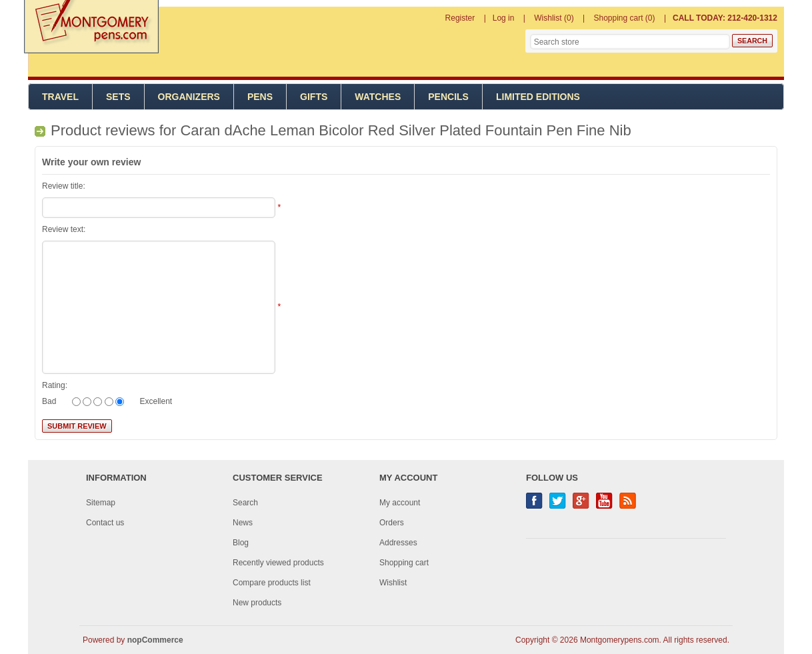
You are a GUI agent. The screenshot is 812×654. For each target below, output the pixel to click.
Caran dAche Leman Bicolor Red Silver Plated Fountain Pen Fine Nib (405, 130)
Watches (378, 97)
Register (460, 18)
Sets (118, 97)
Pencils (448, 97)
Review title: (64, 186)
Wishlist (393, 583)
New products (257, 603)
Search (245, 503)
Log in (504, 18)
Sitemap (101, 503)
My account (400, 503)
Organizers (189, 97)
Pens (260, 97)
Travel (60, 97)
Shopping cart (404, 563)
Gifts (314, 97)
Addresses (398, 543)
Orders (392, 523)
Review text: (64, 229)
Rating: (55, 385)
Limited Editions (538, 97)
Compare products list (272, 583)
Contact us (105, 523)
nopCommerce (155, 640)
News (243, 523)
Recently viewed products (278, 563)
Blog (241, 543)
